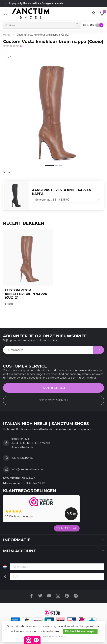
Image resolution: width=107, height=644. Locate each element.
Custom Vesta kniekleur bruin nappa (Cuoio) (43, 35)
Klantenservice (54, 388)
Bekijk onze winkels (54, 400)
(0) (22, 46)
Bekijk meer (66, 528)
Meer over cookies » (54, 636)
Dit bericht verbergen (80, 631)
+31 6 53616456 (22, 458)
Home (7, 35)
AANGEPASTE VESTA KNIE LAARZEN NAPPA (62, 192)
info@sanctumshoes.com (28, 469)
